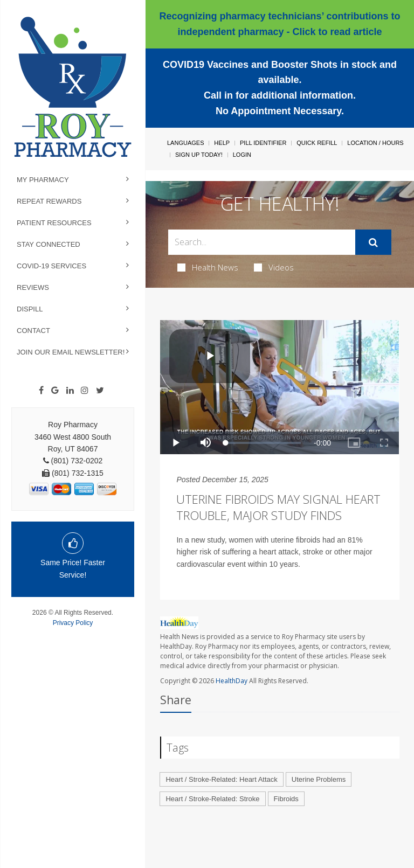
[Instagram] (85, 391)
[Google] (55, 391)
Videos (274, 267)
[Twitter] (100, 391)
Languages (185, 143)
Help (222, 143)
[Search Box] (261, 242)
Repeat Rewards (49, 201)
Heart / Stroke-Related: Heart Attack (221, 779)
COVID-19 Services (51, 266)
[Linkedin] (70, 391)
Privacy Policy (73, 623)
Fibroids (286, 799)
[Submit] (373, 242)
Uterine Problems (319, 779)
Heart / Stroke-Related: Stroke (212, 799)
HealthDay (232, 681)
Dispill (30, 309)
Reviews (33, 287)
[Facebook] (41, 391)
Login (242, 155)
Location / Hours (375, 143)
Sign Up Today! (199, 155)
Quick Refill (317, 143)
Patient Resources (54, 223)
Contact (33, 331)
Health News (208, 267)
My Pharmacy (43, 180)
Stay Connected (49, 244)
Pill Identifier (263, 143)
